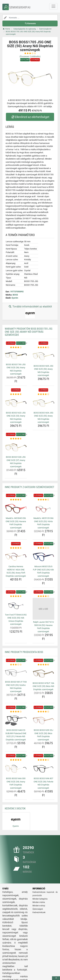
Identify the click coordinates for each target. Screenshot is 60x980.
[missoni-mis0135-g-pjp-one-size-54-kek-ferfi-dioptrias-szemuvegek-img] (44, 557)
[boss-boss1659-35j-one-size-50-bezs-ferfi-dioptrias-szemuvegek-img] (44, 721)
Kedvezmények (39, 912)
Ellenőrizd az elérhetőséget (30, 117)
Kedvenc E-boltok (15, 809)
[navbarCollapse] (53, 6)
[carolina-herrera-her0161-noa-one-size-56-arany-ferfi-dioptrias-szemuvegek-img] (16, 557)
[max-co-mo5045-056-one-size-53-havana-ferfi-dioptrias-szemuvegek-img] (16, 509)
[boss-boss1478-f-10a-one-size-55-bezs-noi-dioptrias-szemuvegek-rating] (44, 665)
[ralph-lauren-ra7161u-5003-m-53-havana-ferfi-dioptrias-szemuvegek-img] (44, 609)
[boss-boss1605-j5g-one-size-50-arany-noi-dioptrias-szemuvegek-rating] (44, 347)
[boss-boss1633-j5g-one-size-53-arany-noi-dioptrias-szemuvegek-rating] (16, 394)
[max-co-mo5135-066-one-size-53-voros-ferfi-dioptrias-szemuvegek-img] (44, 509)
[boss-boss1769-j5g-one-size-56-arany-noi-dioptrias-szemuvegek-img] (16, 355)
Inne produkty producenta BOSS (24, 652)
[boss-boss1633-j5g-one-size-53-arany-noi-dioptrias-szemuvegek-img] (16, 403)
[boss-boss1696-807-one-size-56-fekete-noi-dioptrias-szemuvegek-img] (44, 769)
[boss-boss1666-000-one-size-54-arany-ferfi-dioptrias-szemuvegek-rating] (16, 760)
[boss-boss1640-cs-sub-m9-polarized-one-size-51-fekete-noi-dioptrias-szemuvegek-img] (16, 721)
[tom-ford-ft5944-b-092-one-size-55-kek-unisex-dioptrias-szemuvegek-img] (16, 605)
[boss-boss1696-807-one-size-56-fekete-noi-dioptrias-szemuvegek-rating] (44, 760)
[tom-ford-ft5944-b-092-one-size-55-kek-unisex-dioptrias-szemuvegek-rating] (16, 596)
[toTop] (56, 978)
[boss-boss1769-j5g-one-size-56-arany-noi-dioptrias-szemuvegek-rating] (16, 347)
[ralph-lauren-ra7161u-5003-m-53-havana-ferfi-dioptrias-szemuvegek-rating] (44, 596)
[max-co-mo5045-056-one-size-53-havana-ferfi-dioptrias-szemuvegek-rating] (16, 500)
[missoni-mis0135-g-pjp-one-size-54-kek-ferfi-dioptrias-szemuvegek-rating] (44, 548)
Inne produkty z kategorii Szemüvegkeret (30, 487)
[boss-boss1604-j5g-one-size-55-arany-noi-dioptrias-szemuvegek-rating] (44, 394)
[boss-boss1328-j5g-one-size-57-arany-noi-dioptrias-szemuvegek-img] (16, 447)
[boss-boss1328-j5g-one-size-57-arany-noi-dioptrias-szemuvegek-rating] (16, 439)
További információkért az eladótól (30, 312)
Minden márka (39, 902)
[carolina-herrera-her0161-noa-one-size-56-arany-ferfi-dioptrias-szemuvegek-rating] (16, 548)
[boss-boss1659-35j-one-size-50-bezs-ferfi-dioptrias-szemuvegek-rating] (44, 712)
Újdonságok (38, 909)
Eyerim (15, 298)
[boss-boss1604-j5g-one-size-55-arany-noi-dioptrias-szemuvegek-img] (44, 403)
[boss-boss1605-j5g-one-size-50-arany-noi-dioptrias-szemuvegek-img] (44, 356)
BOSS (15, 295)
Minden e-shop (39, 906)
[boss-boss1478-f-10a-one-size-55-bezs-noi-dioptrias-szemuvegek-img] (44, 674)
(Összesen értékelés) (30, 56)
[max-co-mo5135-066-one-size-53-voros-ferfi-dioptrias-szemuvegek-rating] (44, 500)
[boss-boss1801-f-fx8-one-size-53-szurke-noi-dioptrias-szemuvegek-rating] (16, 665)
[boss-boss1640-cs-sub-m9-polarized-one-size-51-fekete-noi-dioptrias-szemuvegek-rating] (16, 712)
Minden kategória (40, 899)
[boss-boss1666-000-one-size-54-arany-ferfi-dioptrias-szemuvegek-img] (16, 769)
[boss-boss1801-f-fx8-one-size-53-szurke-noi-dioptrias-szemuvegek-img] (16, 673)
